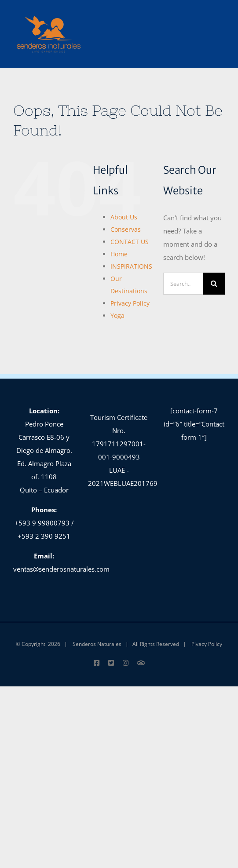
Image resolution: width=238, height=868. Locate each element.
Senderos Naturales (97, 644)
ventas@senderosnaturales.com (61, 569)
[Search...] (183, 284)
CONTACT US (130, 242)
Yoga (117, 315)
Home (119, 254)
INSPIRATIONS (131, 266)
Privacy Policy (130, 303)
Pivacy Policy (207, 644)
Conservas (126, 229)
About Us (124, 217)
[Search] (214, 284)
